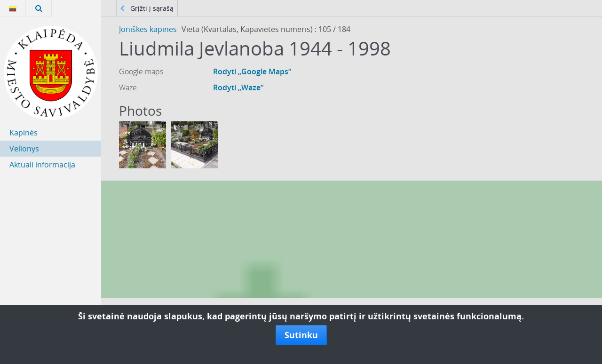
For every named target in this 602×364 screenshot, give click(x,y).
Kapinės (24, 133)
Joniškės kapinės (148, 29)
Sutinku (301, 335)
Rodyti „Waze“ (238, 87)
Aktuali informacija (42, 165)
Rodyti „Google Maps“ (252, 71)
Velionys (24, 149)
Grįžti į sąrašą (147, 8)
